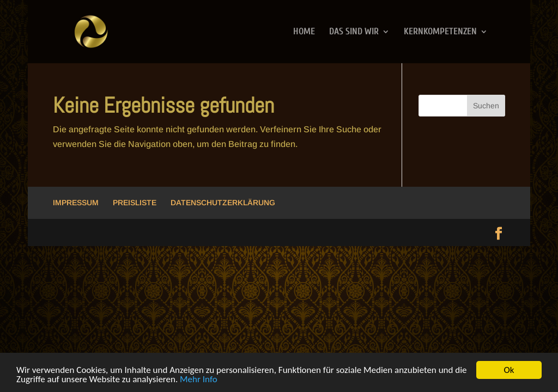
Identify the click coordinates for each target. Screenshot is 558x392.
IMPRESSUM (76, 203)
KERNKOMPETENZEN (440, 32)
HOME (304, 32)
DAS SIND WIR (354, 32)
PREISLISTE (135, 203)
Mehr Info (199, 380)
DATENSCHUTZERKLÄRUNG (223, 203)
